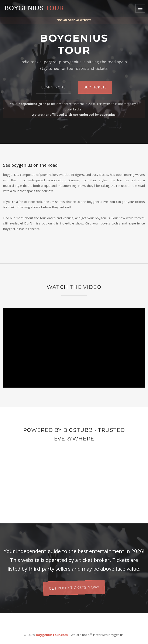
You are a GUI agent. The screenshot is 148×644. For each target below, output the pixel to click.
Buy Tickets (95, 87)
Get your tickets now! (74, 588)
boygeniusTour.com (52, 635)
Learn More (53, 87)
